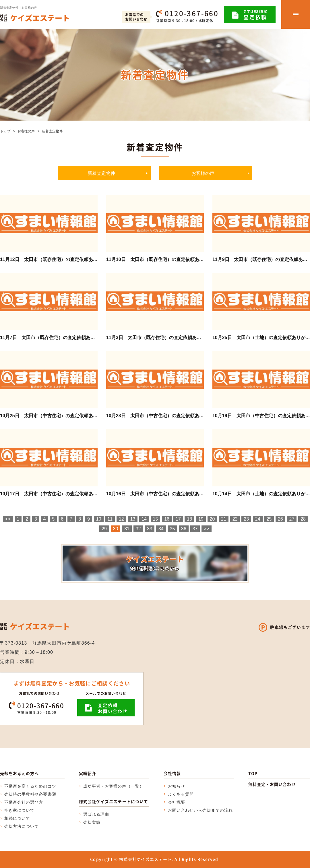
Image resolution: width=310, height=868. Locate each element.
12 (121, 519)
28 (303, 519)
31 (127, 529)
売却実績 (92, 822)
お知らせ (177, 786)
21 (224, 519)
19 (201, 519)
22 (235, 519)
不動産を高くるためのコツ (30, 786)
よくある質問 (181, 794)
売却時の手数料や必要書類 (30, 794)
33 (150, 529)
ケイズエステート (155, 563)
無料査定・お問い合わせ (272, 784)
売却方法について (22, 826)
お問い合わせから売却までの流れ (200, 810)
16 (167, 519)
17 (178, 519)
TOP (253, 773)
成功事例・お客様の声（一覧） (114, 786)
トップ (5, 131)
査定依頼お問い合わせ (113, 708)
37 (195, 529)
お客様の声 (26, 131)
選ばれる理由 (96, 814)
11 (110, 519)
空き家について (19, 810)
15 (156, 519)
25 (269, 519)
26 (280, 519)
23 (246, 519)
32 (138, 529)
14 (144, 519)
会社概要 (177, 802)
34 (161, 529)
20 (212, 519)
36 (184, 529)
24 (258, 519)
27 (292, 519)
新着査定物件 (101, 173)
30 (116, 529)
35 (173, 529)
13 (133, 519)
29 (104, 529)
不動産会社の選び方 (24, 802)
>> (207, 529)
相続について (17, 818)
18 (189, 519)
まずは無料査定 (255, 15)
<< (8, 519)
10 (99, 519)
